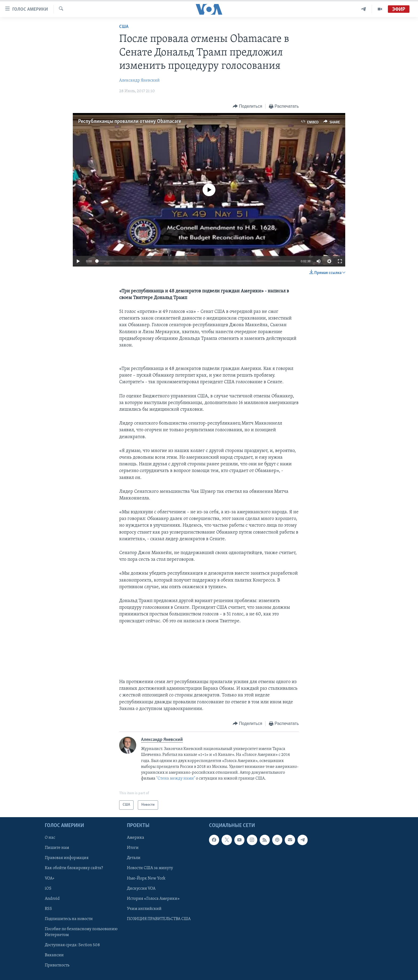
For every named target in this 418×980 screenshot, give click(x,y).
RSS (48, 909)
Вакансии (54, 955)
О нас (50, 838)
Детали (134, 858)
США (124, 27)
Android (52, 898)
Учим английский (144, 909)
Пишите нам (57, 848)
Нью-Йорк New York (146, 878)
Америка (136, 838)
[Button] (247, 106)
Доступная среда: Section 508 (72, 945)
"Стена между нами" (176, 779)
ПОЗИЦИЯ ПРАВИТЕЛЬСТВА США (159, 919)
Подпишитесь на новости (69, 919)
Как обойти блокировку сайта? (74, 868)
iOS (48, 888)
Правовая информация (67, 858)
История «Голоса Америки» (153, 898)
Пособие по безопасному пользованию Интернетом (81, 932)
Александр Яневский (139, 80)
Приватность (57, 965)
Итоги (133, 848)
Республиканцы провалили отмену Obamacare (130, 122)
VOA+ (50, 878)
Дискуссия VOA (141, 888)
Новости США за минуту (150, 868)
